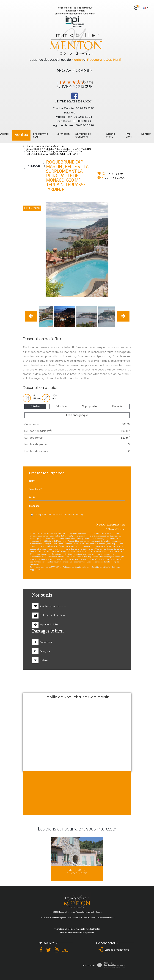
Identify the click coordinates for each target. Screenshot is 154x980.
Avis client (129, 135)
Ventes (21, 135)
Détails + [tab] (61, 406)
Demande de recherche (83, 135)
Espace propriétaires (113, 950)
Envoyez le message (111, 525)
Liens (85, 918)
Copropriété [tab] (89, 406)
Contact (146, 134)
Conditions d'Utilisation (102, 567)
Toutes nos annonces (106, 918)
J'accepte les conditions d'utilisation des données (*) (59, 515)
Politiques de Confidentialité (75, 567)
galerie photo (111, 135)
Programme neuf (41, 135)
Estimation (63, 134)
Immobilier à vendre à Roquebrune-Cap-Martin (59, 149)
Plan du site (45, 918)
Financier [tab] (118, 406)
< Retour (34, 166)
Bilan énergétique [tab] (77, 415)
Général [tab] (35, 406)
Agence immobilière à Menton (43, 146)
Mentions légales (59, 918)
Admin (92, 918)
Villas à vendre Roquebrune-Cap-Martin (54, 151)
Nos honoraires (74, 918)
